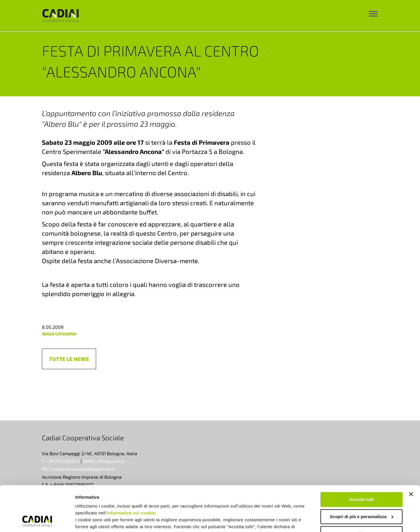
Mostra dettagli (91, 521)
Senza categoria (59, 334)
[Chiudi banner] (411, 452)
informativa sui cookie (131, 471)
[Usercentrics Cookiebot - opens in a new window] (37, 521)
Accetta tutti (362, 457)
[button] (69, 359)
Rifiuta (362, 491)
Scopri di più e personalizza (362, 474)
